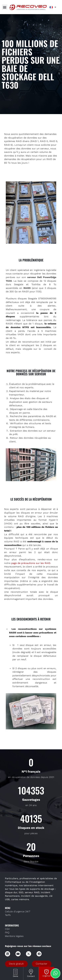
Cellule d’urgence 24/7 (18, 912)
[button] (5, 7)
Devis (15, 976)
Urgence (46, 976)
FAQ (7, 933)
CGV (7, 929)
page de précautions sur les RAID (31, 563)
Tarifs (8, 915)
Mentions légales (14, 936)
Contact (31, 976)
